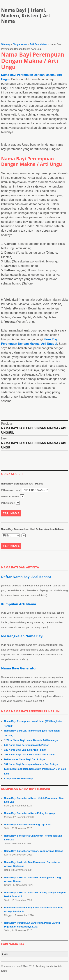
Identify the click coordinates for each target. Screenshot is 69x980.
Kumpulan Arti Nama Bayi (19, 778)
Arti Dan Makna (38, 44)
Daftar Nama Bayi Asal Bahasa (26, 577)
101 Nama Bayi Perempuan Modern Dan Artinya (31, 764)
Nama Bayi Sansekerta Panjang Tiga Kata (28, 825)
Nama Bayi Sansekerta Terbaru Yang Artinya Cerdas (34, 851)
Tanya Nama (20, 44)
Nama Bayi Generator (19, 668)
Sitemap (6, 44)
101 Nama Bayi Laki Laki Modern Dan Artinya (30, 755)
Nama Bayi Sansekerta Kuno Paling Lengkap (29, 813)
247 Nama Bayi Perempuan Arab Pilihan (27, 745)
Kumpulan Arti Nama (19, 604)
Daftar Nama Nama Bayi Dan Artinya (25, 759)
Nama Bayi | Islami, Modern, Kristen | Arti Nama (26, 15)
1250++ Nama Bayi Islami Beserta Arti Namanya (31, 740)
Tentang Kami (44, 966)
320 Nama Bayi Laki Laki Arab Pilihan (25, 750)
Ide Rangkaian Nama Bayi (22, 636)
